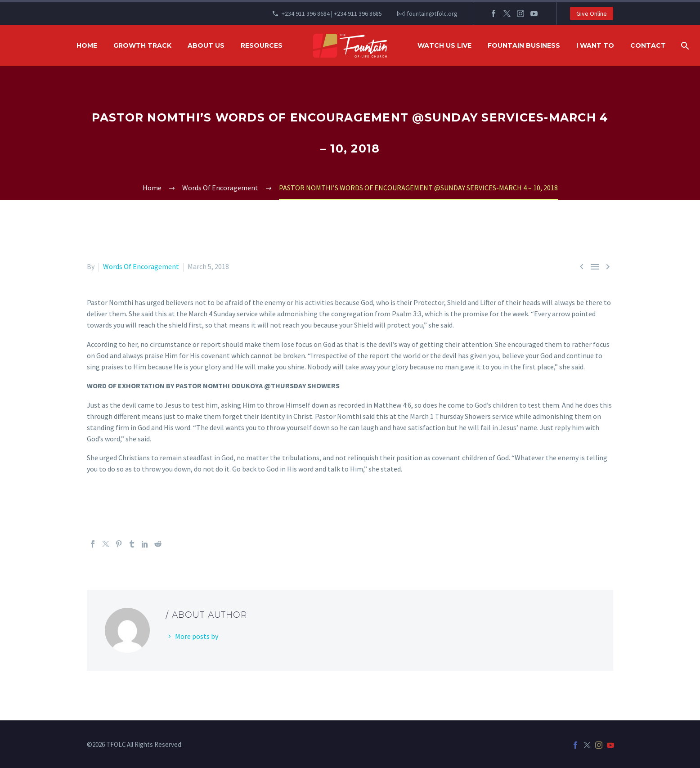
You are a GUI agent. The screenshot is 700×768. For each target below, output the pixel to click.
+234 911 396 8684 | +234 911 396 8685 (332, 13)
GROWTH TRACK (142, 45)
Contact (648, 45)
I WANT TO (595, 45)
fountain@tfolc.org (432, 13)
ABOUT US (206, 45)
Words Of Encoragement (141, 266)
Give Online (592, 13)
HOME (87, 45)
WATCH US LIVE (444, 45)
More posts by (197, 636)
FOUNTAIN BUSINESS (524, 45)
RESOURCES (262, 45)
